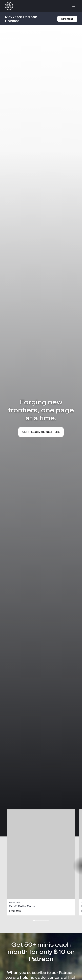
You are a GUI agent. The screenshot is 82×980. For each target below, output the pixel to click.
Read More (67, 19)
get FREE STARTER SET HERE (41, 432)
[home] (9, 6)
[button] (74, 6)
